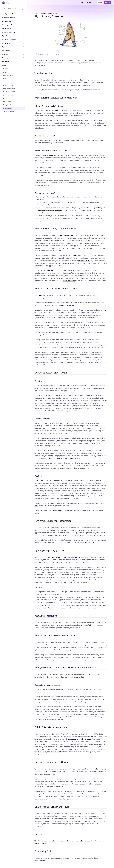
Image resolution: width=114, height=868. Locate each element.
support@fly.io (86, 625)
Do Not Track (40, 480)
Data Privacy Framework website (50, 752)
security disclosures (87, 543)
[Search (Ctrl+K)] (13, 9)
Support (88, 3)
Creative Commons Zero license (79, 841)
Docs (36, 14)
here (74, 491)
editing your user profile (54, 677)
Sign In (100, 3)
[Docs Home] (7, 3)
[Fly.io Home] (4, 3)
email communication (90, 210)
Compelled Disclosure (67, 305)
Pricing (81, 3)
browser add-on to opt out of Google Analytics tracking (61, 458)
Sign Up (108, 3)
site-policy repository (42, 843)
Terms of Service (84, 261)
